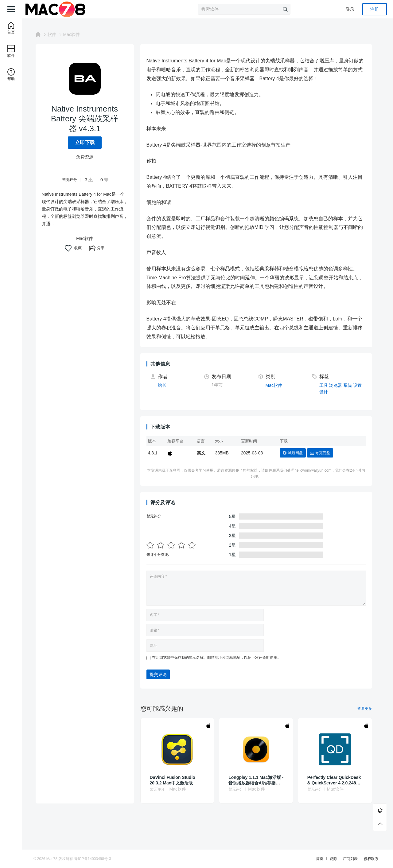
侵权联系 (365, 859)
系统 (351, 385)
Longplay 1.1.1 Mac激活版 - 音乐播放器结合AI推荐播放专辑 (260, 780)
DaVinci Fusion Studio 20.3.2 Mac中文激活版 (176, 780)
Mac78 (58, 859)
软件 (56, 34)
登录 (350, 9)
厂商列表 (344, 859)
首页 (314, 859)
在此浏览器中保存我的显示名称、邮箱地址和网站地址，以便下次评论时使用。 (220, 658)
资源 (327, 859)
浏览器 (339, 385)
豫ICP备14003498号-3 (99, 859)
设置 (361, 385)
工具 (328, 385)
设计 (328, 392)
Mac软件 (75, 34)
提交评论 (162, 674)
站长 (166, 385)
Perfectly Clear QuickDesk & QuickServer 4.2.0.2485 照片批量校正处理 (338, 780)
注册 (375, 9)
